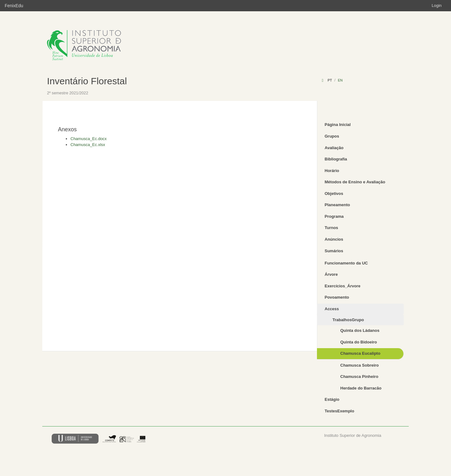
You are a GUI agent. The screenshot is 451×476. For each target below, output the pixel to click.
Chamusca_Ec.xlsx (88, 145)
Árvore (331, 274)
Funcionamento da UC (346, 263)
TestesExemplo (340, 411)
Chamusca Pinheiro (359, 377)
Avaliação (334, 148)
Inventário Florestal (87, 81)
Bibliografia (336, 159)
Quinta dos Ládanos (360, 330)
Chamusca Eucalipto (360, 353)
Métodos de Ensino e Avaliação (355, 182)
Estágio (332, 399)
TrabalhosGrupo (348, 320)
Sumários (334, 251)
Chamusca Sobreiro (360, 365)
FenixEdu (14, 6)
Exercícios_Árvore (343, 286)
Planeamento (337, 205)
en (340, 80)
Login (437, 5)
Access (332, 309)
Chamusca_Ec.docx (89, 139)
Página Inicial (338, 125)
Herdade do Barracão (361, 388)
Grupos (332, 136)
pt (330, 80)
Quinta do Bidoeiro (359, 342)
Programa (334, 216)
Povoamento (337, 297)
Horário (332, 171)
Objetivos (334, 194)
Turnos (332, 228)
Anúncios (334, 239)
